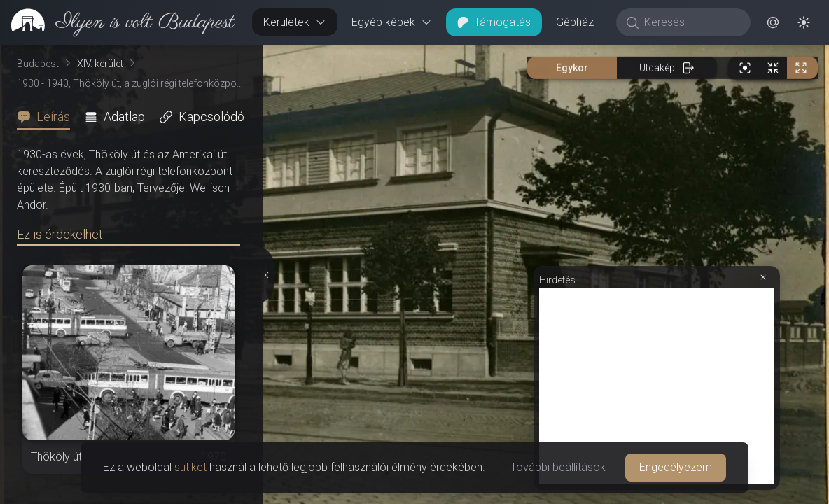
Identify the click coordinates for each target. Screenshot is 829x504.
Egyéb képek (392, 22)
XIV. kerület (100, 64)
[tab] (48, 117)
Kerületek (295, 22)
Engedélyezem (676, 467)
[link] (117, 22)
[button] (773, 22)
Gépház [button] (575, 22)
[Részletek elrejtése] (267, 275)
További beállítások (558, 467)
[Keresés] (691, 22)
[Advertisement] (657, 386)
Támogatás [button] (494, 22)
